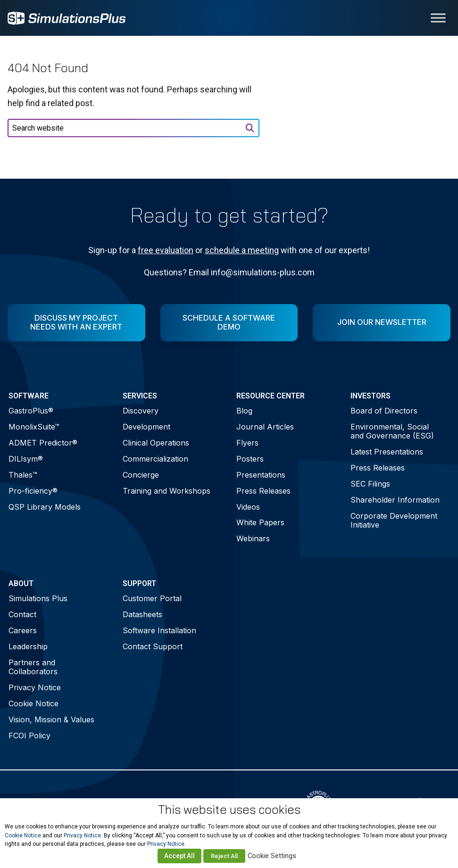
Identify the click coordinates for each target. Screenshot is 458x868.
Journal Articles (265, 427)
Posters (250, 459)
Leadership (28, 646)
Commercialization (155, 459)
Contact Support (153, 646)
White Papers (260, 522)
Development (146, 427)
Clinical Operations (156, 443)
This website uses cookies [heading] (229, 810)
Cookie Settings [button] (272, 856)
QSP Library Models (45, 507)
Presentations (261, 475)
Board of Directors (384, 411)
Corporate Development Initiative (394, 520)
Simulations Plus (38, 598)
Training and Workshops (167, 491)
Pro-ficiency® (33, 491)
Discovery (141, 411)
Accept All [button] (179, 856)
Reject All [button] (224, 856)
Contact (22, 614)
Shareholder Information (395, 500)
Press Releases (263, 491)
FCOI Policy (29, 736)
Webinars (253, 538)
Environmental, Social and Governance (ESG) (392, 431)
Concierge (141, 475)
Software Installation (159, 630)
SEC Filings (370, 484)
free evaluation (166, 250)
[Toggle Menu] (438, 18)
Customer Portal (152, 598)
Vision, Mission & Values (51, 719)
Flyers (247, 443)
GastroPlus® (31, 411)
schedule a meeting (242, 250)
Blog (244, 411)
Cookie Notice (33, 703)
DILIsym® (26, 459)
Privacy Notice (35, 687)
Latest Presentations (387, 452)
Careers (23, 630)
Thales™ (23, 475)
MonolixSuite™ (34, 427)
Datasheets (142, 614)
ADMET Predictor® (43, 443)
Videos (248, 507)
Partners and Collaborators (33, 667)
